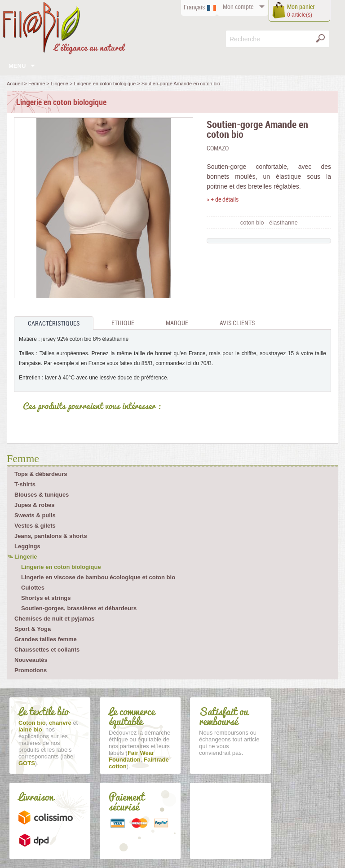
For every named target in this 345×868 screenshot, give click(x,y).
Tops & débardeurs (41, 474)
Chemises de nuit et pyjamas (54, 619)
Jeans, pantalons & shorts (51, 536)
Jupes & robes (35, 505)
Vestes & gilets (35, 526)
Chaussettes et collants (47, 650)
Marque (177, 323)
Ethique (123, 323)
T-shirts (25, 484)
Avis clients (237, 323)
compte (238, 7)
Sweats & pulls (35, 515)
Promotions (31, 670)
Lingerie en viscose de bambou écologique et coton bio (98, 577)
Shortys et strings (46, 598)
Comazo (218, 148)
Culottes (33, 588)
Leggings (27, 546)
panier (301, 7)
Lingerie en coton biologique (61, 567)
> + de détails (223, 199)
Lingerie (26, 557)
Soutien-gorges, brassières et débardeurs (79, 608)
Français (194, 7)
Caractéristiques (54, 323)
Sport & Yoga (33, 629)
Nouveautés (31, 660)
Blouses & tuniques (42, 495)
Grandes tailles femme (46, 639)
